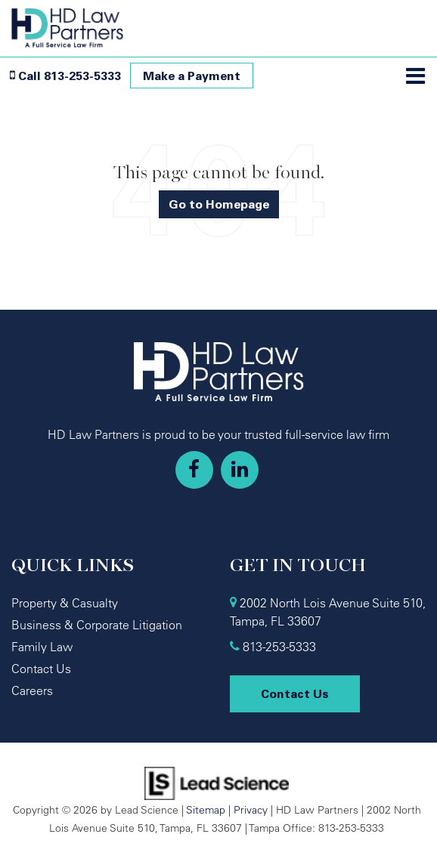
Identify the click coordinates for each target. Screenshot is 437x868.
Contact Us (41, 669)
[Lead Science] (217, 782)
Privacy (251, 809)
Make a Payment (192, 76)
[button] (65, 76)
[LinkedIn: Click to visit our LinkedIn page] (240, 470)
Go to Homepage (219, 204)
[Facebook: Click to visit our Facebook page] (194, 470)
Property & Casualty (65, 603)
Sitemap (206, 809)
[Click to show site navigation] (415, 77)
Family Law (42, 647)
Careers (32, 690)
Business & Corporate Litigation (97, 625)
